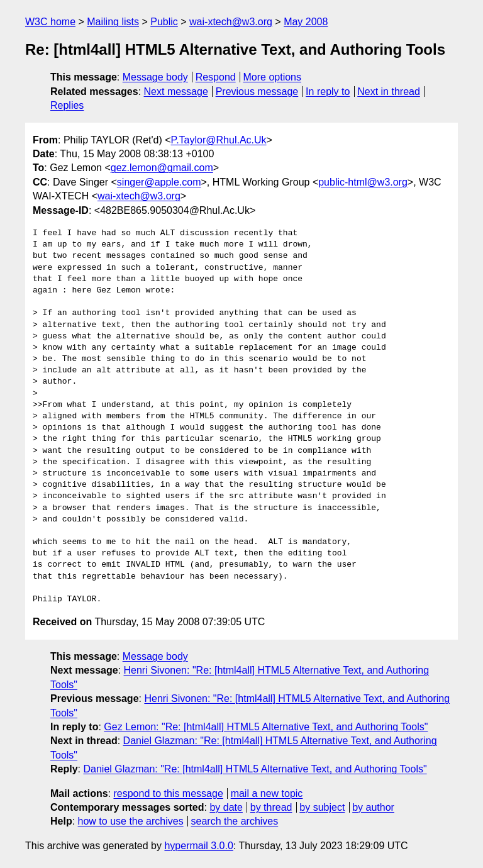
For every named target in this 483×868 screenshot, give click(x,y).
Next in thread (389, 92)
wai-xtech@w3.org (231, 22)
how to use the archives (131, 821)
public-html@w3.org (363, 182)
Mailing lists (113, 22)
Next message (176, 92)
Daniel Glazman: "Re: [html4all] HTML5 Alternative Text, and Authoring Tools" (255, 769)
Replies (67, 105)
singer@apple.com (159, 182)
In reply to (328, 92)
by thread (271, 807)
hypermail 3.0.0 (198, 846)
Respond (216, 77)
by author (373, 807)
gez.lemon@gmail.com (162, 168)
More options (273, 77)
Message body (155, 77)
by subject (322, 807)
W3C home (50, 22)
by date (226, 807)
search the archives (235, 821)
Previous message (257, 92)
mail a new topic (267, 793)
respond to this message (168, 793)
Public (164, 22)
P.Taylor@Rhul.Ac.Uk (219, 140)
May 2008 (306, 22)
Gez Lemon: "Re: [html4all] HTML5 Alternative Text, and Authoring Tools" (266, 727)
